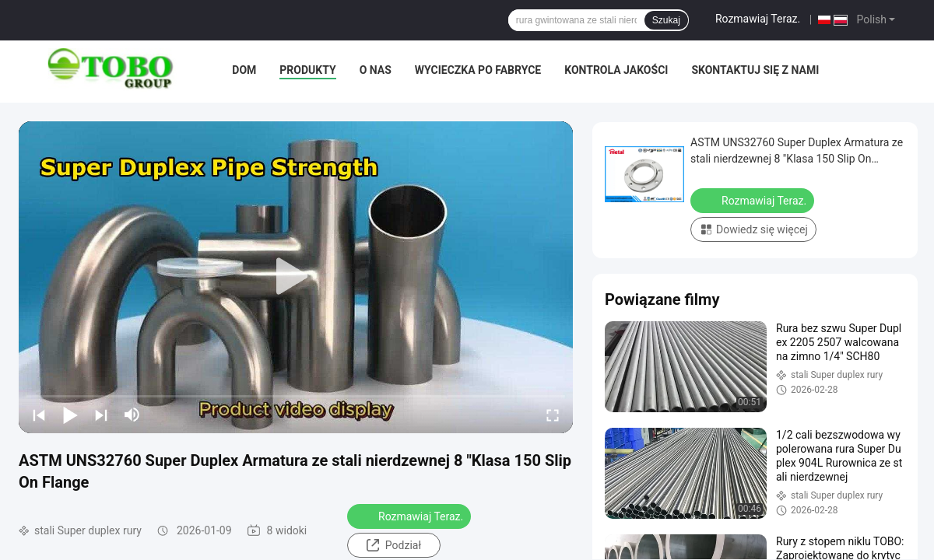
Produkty (307, 70)
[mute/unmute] (132, 415)
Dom (244, 70)
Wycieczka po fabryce (478, 70)
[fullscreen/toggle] (553, 415)
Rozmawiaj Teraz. (758, 19)
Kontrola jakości (616, 70)
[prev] (39, 415)
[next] (101, 415)
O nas (376, 70)
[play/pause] (70, 415)
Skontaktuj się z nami (755, 70)
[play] (296, 277)
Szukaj (666, 20)
